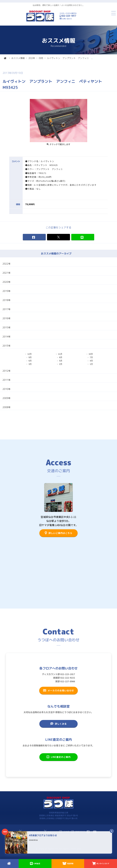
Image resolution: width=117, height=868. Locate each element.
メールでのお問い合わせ (58, 690)
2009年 (7, 398)
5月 (61, 361)
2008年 (7, 407)
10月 (91, 354)
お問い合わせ (67, 19)
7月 (91, 357)
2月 (61, 364)
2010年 (7, 389)
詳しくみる (58, 724)
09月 (41, 58)
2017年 (7, 309)
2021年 (7, 273)
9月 (30, 357)
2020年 (7, 282)
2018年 (7, 300)
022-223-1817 (69, 16)
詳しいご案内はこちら (58, 533)
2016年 (7, 318)
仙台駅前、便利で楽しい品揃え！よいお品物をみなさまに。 (58, 5)
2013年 (32, 58)
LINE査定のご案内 (58, 757)
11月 (60, 354)
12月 (30, 354)
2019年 (7, 291)
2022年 (7, 264)
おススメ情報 (18, 58)
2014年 (7, 337)
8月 (61, 357)
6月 (30, 361)
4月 (91, 361)
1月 (91, 364)
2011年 (7, 380)
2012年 (7, 371)
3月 (30, 364)
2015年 (7, 327)
